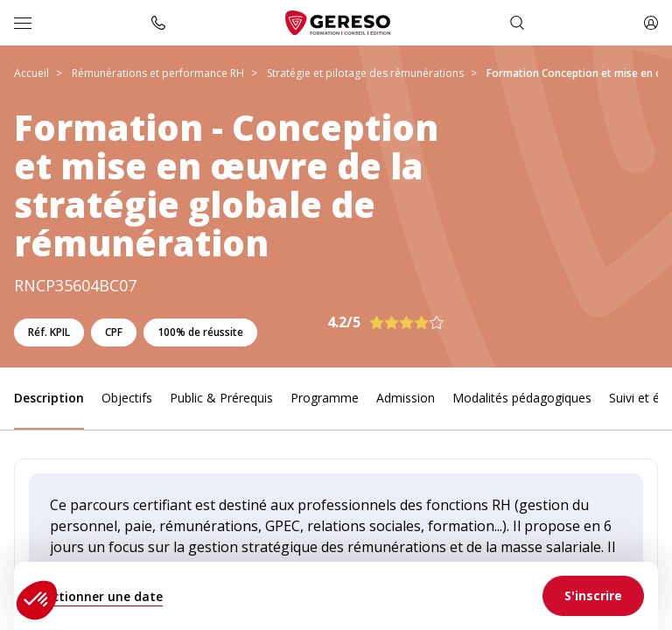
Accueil (31, 73)
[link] (593, 596)
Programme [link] (325, 398)
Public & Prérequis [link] (221, 398)
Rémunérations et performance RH (158, 73)
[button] (37, 600)
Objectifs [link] (127, 398)
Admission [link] (406, 398)
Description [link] (49, 398)
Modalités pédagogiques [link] (522, 398)
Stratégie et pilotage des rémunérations (365, 73)
